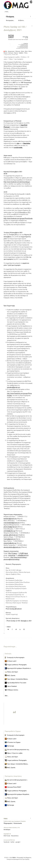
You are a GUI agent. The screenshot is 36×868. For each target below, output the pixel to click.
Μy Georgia (11, 746)
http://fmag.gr (12, 553)
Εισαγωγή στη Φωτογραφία (16, 657)
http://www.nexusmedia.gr (19, 557)
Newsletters (15, 836)
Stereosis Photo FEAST (14, 787)
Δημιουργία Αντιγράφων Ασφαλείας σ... (19, 668)
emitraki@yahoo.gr (9, 531)
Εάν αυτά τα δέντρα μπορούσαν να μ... (18, 750)
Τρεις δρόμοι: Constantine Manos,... (18, 679)
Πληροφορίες (8, 823)
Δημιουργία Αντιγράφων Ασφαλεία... (18, 794)
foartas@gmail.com (10, 539)
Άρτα (26, 51)
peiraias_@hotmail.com (11, 535)
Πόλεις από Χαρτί (13, 672)
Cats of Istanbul (12, 686)
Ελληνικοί (18, 51)
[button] (9, 16)
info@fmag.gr (24, 553)
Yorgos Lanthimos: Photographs (17, 665)
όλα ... (7, 696)
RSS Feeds (7, 836)
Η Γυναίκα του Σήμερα (14, 742)
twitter (12, 842)
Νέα (6, 51)
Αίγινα (23, 51)
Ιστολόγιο (7, 830)
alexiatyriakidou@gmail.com (12, 547)
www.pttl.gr (12, 555)
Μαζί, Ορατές (11, 676)
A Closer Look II (12, 661)
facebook (7, 842)
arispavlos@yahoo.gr (10, 543)
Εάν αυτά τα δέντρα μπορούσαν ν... (18, 780)
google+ (18, 842)
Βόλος (30, 51)
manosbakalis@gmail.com (12, 523)
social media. (18, 148)
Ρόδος (26, 53)
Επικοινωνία (18, 823)
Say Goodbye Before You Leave (17, 683)
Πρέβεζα (21, 53)
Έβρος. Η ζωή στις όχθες (15, 753)
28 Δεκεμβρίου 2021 (24, 212)
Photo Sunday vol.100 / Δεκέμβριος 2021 (19, 621)
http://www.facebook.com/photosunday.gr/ (17, 182)
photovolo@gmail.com (10, 527)
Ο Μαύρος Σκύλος (13, 690)
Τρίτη (16, 212)
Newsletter (27, 143)
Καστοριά (11, 53)
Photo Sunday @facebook (14, 609)
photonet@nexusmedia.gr (12, 559)
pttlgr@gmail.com (23, 555)
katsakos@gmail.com (14, 387)
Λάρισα (16, 53)
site (18, 143)
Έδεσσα (6, 53)
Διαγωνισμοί (11, 51)
